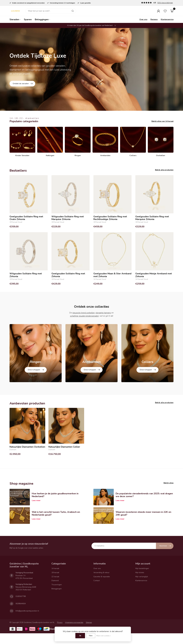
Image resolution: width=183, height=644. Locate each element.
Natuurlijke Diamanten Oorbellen (27, 464)
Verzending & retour (101, 590)
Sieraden (14, 19)
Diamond (55, 598)
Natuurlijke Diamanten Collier (64, 464)
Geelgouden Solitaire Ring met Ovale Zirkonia (26, 218)
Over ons (143, 19)
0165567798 (21, 614)
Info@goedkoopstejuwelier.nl (27, 628)
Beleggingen (42, 19)
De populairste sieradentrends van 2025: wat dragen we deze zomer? (144, 512)
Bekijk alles (169, 500)
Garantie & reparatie (102, 594)
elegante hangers (103, 313)
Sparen (28, 19)
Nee (91, 636)
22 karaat (55, 594)
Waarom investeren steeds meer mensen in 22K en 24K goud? (143, 530)
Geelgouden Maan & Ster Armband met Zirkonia (112, 275)
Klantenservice (167, 19)
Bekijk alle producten (164, 170)
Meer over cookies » (104, 636)
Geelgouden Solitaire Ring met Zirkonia (68, 275)
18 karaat (55, 590)
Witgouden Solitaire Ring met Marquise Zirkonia (68, 218)
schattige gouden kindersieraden (84, 316)
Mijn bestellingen (142, 586)
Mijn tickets (140, 590)
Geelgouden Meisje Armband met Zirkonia (154, 275)
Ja (80, 636)
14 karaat (55, 586)
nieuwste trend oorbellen (84, 313)
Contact (97, 598)
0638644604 (21, 621)
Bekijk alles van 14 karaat (162, 121)
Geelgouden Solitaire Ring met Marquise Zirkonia (152, 218)
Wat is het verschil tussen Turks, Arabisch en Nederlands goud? (56, 530)
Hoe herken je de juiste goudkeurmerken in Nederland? (55, 512)
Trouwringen (57, 602)
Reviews (154, 19)
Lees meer (36, 518)
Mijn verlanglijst (142, 594)
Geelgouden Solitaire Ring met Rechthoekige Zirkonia (110, 218)
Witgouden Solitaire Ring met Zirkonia (26, 275)
